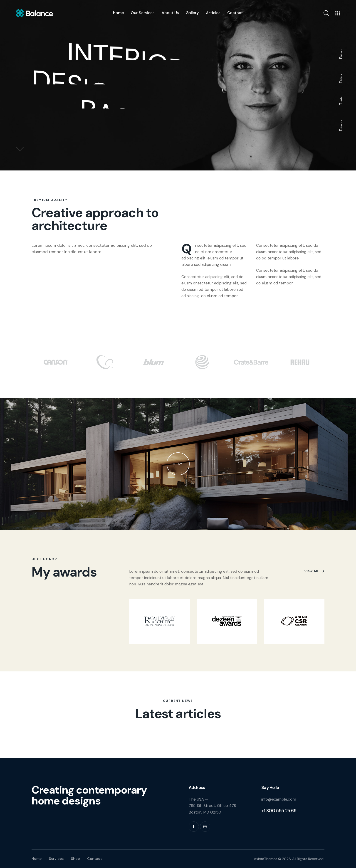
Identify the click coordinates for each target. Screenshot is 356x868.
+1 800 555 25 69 (279, 811)
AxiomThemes (266, 859)
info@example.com (279, 799)
